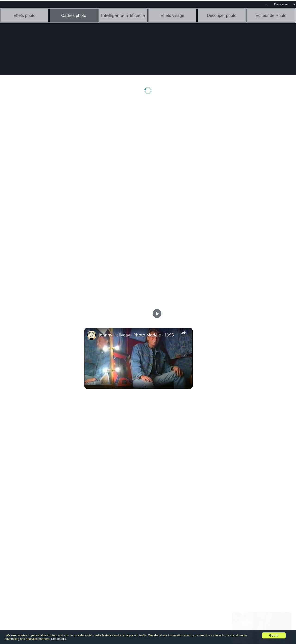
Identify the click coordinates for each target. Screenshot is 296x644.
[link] (92, 335)
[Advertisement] (36, 175)
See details (59, 639)
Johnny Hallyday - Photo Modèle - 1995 (136, 335)
